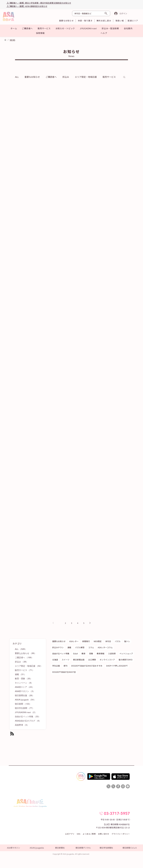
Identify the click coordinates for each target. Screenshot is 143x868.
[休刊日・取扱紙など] (91, 13)
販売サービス (109, 77)
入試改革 (112, 654)
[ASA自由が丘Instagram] (123, 786)
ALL (17, 77)
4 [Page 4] (78, 623)
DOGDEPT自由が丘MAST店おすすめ (87, 666)
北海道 (55, 660)
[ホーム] (5, 40)
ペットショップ (126, 654)
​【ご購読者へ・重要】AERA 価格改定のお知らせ (27, 6)
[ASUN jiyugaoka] (37, 848)
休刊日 (108, 641)
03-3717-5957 (117, 813)
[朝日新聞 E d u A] (130, 848)
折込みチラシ (58, 647)
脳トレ (127, 641)
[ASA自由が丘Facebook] (118, 786)
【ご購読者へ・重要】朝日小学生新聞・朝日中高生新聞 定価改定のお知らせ (39, 3)
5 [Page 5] (84, 623)
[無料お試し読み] (104, 21)
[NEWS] (12, 40)
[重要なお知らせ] (66, 21)
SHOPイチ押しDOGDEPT (117, 666)
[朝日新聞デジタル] (83, 848)
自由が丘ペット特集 (61, 654)
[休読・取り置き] (85, 21)
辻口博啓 (92, 660)
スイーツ (66, 660)
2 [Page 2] (65, 623)
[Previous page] (53, 623)
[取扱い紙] (120, 21)
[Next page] (90, 623)
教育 (83, 654)
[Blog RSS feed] (12, 734)
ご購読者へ (51, 77)
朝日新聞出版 (79, 660)
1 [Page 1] (59, 623)
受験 (91, 654)
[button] (27, 28)
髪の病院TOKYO (126, 660)
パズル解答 (80, 647)
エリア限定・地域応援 (86, 77)
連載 (69, 647)
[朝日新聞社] (60, 848)
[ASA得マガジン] (13, 848)
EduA (75, 654)
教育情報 (101, 654)
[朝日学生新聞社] (106, 848)
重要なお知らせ (32, 77)
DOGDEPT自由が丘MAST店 (64, 672)
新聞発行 (86, 641)
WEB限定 (98, 641)
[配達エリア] (133, 21)
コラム (91, 647)
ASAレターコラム (105, 647)
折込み (66, 77)
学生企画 (56, 666)
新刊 (66, 666)
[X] (108, 786)
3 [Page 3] (72, 623)
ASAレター (74, 641)
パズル (118, 641)
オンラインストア (107, 660)
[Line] (128, 786)
